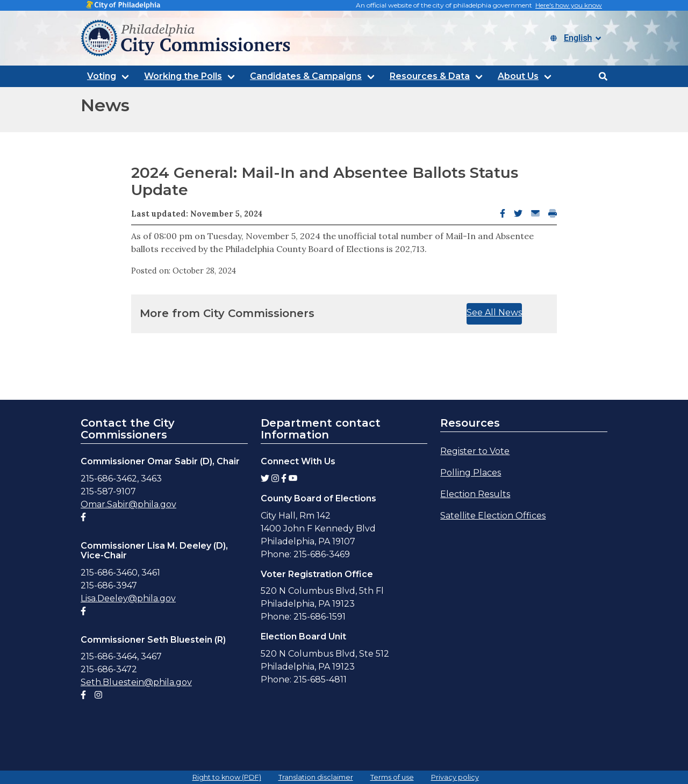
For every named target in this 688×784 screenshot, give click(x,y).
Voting (102, 76)
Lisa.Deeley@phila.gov (128, 598)
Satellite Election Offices (493, 516)
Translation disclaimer (316, 777)
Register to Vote (475, 451)
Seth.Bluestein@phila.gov (136, 682)
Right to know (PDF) (227, 777)
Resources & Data (430, 76)
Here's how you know (569, 5)
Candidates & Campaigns (306, 76)
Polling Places (471, 473)
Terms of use (392, 777)
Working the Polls (183, 76)
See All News (494, 312)
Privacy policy (455, 777)
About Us (518, 76)
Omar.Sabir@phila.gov (128, 504)
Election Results (475, 494)
